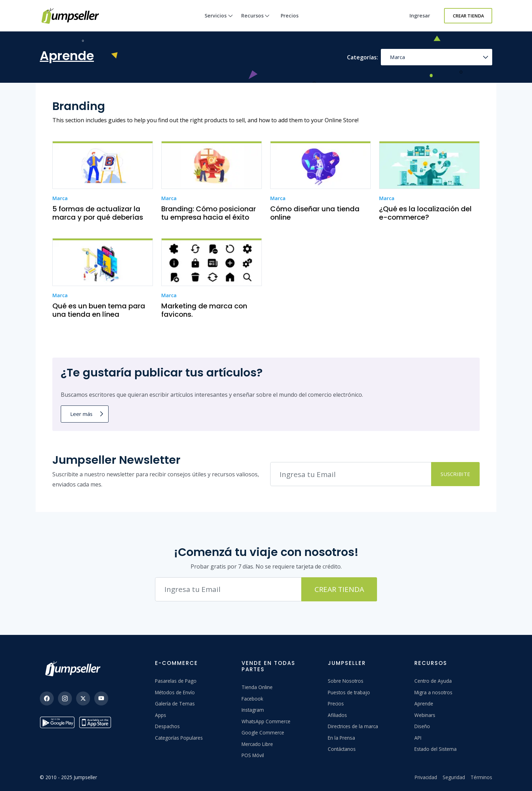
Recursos (256, 22)
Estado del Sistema (435, 749)
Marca (397, 57)
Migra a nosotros (433, 692)
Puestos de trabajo (349, 692)
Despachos (167, 726)
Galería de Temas (175, 704)
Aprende (424, 704)
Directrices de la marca (353, 726)
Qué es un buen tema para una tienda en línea (99, 310)
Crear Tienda (468, 16)
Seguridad (454, 777)
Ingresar (420, 16)
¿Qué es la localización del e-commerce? (425, 213)
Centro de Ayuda (433, 681)
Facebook (252, 699)
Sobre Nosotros (346, 681)
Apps (161, 715)
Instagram (253, 710)
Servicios (219, 22)
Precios (290, 16)
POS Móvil (253, 755)
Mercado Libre (257, 744)
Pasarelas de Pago (176, 681)
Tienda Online (257, 687)
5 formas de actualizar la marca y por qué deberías (98, 213)
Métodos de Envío (175, 692)
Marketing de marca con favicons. (204, 310)
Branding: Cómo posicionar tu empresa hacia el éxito (209, 213)
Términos (481, 777)
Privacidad (426, 777)
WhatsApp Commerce (266, 721)
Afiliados (337, 715)
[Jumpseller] (75, 669)
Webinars (425, 715)
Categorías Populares (179, 738)
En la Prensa (341, 738)
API (418, 738)
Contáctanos (342, 749)
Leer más (81, 414)
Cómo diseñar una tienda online (315, 213)
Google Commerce (263, 733)
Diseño (422, 726)
